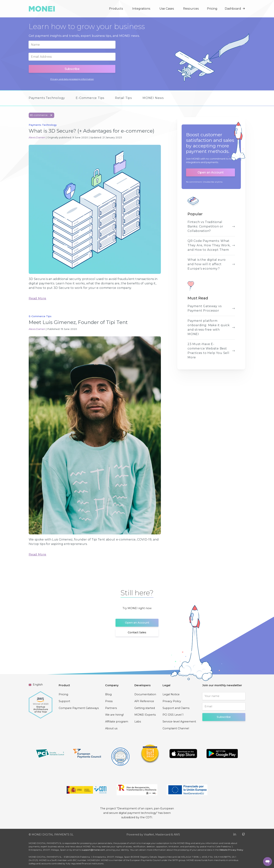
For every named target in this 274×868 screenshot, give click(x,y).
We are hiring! (114, 715)
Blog (108, 694)
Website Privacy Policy (231, 850)
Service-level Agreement (179, 722)
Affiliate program (117, 722)
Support (64, 701)
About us (111, 728)
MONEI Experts (145, 715)
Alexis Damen (37, 137)
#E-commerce (42, 115)
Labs (138, 722)
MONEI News (153, 98)
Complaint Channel (176, 728)
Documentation (145, 694)
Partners (111, 708)
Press (109, 701)
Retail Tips (123, 98)
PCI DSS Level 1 (173, 715)
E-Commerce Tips (90, 98)
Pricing (212, 9)
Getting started (145, 708)
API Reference (144, 701)
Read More (37, 298)
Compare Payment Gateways (79, 708)
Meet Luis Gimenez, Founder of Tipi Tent (78, 322)
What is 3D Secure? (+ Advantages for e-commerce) (92, 131)
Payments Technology (47, 98)
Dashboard (235, 9)
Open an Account (211, 172)
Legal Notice (171, 694)
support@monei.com (94, 850)
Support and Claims (176, 708)
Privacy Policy (172, 701)
